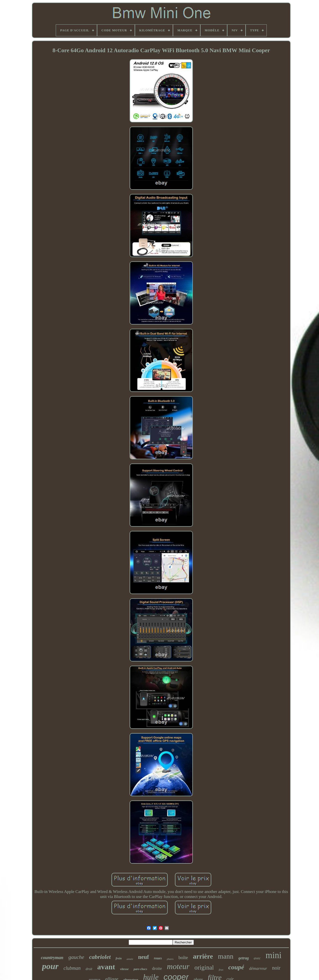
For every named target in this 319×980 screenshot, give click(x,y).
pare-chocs (140, 969)
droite (157, 968)
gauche (76, 957)
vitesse (124, 969)
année (130, 959)
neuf (143, 957)
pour (50, 966)
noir (276, 968)
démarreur (258, 968)
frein (119, 958)
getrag (244, 958)
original (204, 967)
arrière (203, 956)
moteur (178, 966)
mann (226, 956)
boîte (183, 957)
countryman (52, 958)
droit (89, 969)
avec (257, 958)
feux (221, 970)
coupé (236, 967)
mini (273, 955)
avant (106, 967)
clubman (72, 968)
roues (158, 958)
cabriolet (100, 957)
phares (170, 959)
